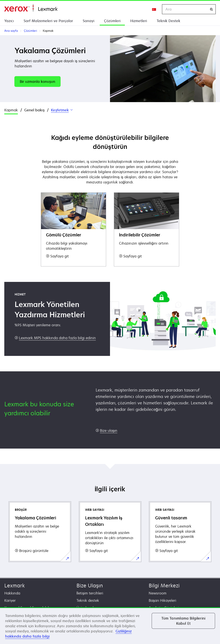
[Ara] (211, 9)
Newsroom (158, 593)
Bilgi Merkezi (164, 586)
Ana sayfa (31, 8)
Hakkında (12, 593)
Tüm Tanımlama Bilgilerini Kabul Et (183, 621)
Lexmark (15, 586)
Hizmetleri (139, 21)
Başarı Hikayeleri (162, 600)
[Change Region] (154, 9)
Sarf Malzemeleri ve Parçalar (48, 21)
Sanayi (89, 21)
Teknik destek (88, 600)
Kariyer (10, 600)
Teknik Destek (168, 21)
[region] (110, 626)
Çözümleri (112, 21)
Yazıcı (9, 21)
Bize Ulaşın (90, 586)
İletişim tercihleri (90, 593)
